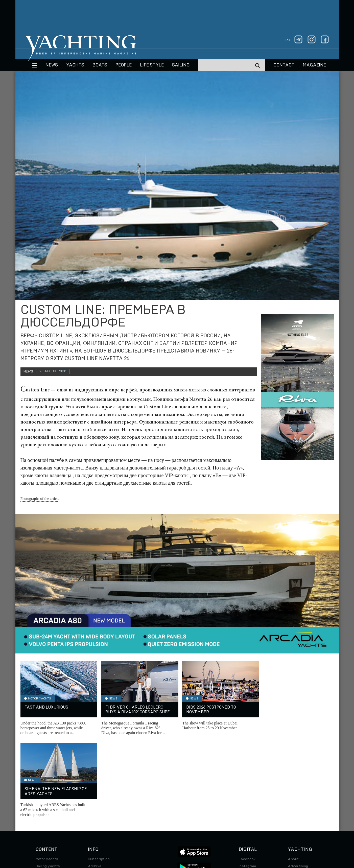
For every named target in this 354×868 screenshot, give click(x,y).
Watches (43, 820)
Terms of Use (200, 833)
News (52, 65)
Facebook (247, 777)
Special (42, 806)
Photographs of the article (40, 499)
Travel (41, 799)
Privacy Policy (173, 833)
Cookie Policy (227, 833)
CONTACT (284, 65)
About (293, 777)
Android (246, 806)
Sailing (181, 65)
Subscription (99, 777)
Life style (152, 65)
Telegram (247, 791)
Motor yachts (47, 777)
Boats (41, 791)
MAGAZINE (314, 65)
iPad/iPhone (249, 799)
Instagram (247, 784)
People (124, 65)
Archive (95, 784)
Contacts (296, 791)
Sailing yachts (48, 784)
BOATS (100, 65)
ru (288, 40)
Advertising (298, 784)
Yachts (75, 65)
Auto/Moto (45, 813)
